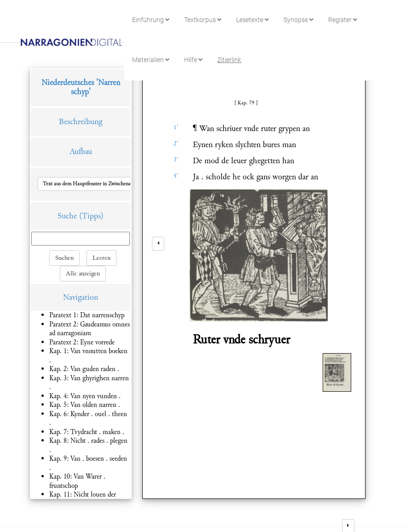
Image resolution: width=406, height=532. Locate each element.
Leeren (101, 258)
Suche (67, 216)
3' (176, 160)
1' (176, 127)
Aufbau (81, 152)
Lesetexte (252, 20)
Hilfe (193, 60)
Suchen (64, 258)
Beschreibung (81, 122)
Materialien (151, 60)
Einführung (151, 20)
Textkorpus (203, 20)
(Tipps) (91, 216)
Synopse (299, 20)
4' (176, 176)
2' (176, 143)
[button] (103, 184)
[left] (158, 244)
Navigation (81, 297)
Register (343, 20)
